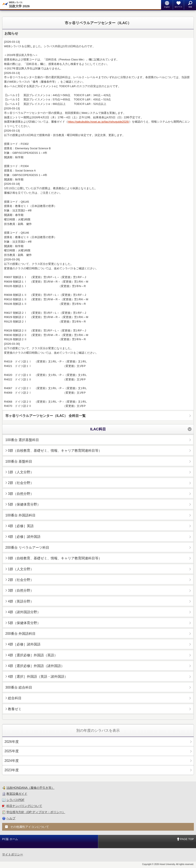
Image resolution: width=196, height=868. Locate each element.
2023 (12, 770)
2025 (12, 751)
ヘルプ (11, 818)
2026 (12, 742)
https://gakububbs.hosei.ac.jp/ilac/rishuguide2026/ (98, 122)
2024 (12, 761)
